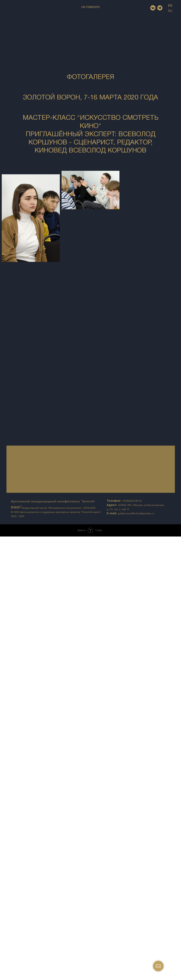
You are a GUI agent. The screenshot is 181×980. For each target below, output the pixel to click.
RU (170, 11)
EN (170, 6)
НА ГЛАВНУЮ (91, 7)
